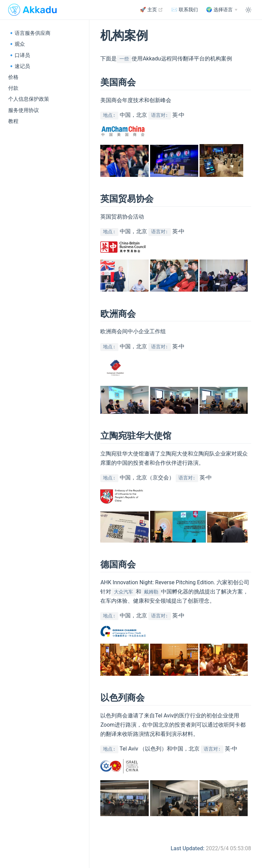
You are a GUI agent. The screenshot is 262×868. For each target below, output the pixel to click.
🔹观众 (17, 44)
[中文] (222, 10)
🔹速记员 (19, 66)
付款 (13, 88)
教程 (13, 121)
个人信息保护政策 (29, 99)
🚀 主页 (151, 10)
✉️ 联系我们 (185, 10)
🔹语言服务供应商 (29, 33)
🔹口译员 (19, 55)
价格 (13, 77)
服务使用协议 (24, 110)
